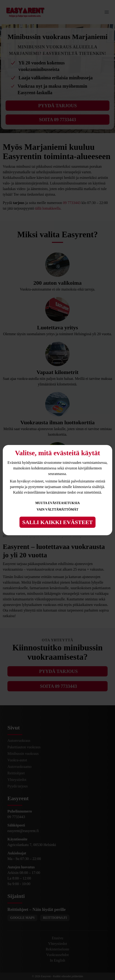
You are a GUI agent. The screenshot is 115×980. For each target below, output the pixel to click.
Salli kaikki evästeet (57, 522)
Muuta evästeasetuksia (57, 503)
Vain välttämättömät (57, 510)
